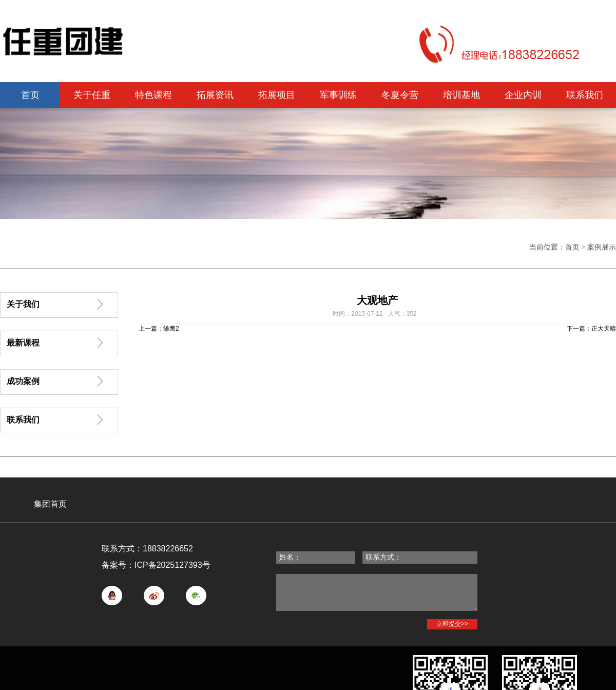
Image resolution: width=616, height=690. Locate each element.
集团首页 (50, 504)
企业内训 (523, 95)
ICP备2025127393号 (172, 565)
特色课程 (153, 95)
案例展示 (602, 247)
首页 (30, 95)
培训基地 (461, 95)
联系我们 (585, 95)
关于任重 (92, 95)
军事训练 (338, 95)
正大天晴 (604, 329)
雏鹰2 (171, 329)
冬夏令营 (400, 95)
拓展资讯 (215, 95)
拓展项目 (277, 95)
